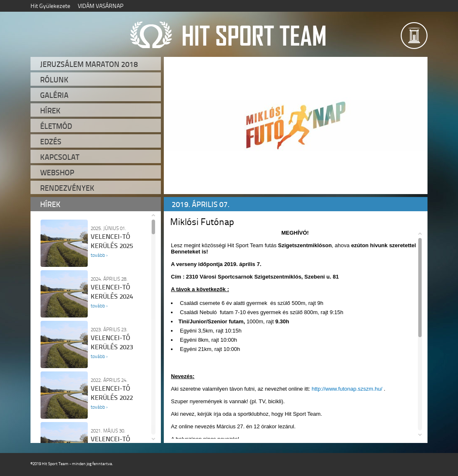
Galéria (54, 95)
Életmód (56, 126)
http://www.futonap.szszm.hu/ (347, 389)
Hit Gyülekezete (50, 6)
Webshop (57, 172)
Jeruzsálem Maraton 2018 (89, 64)
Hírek (50, 110)
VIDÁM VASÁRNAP (101, 6)
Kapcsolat (60, 157)
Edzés (51, 141)
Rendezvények (67, 188)
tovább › (99, 255)
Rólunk (54, 79)
